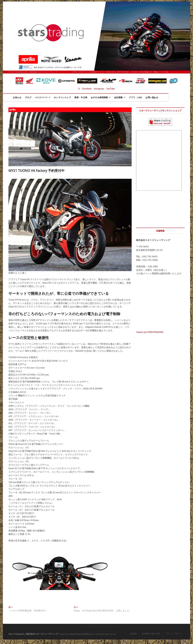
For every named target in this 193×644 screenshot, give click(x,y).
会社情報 (129, 97)
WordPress (87, 634)
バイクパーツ (52, 97)
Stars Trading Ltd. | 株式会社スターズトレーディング (33, 634)
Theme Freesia (75, 634)
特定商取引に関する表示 (151, 634)
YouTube (111, 89)
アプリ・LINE (146, 97)
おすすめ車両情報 (110, 97)
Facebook (87, 89)
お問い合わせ (163, 97)
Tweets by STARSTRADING (150, 332)
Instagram (99, 89)
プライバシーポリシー (174, 633)
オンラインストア (73, 97)
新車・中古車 (92, 97)
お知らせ (28, 97)
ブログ (39, 97)
